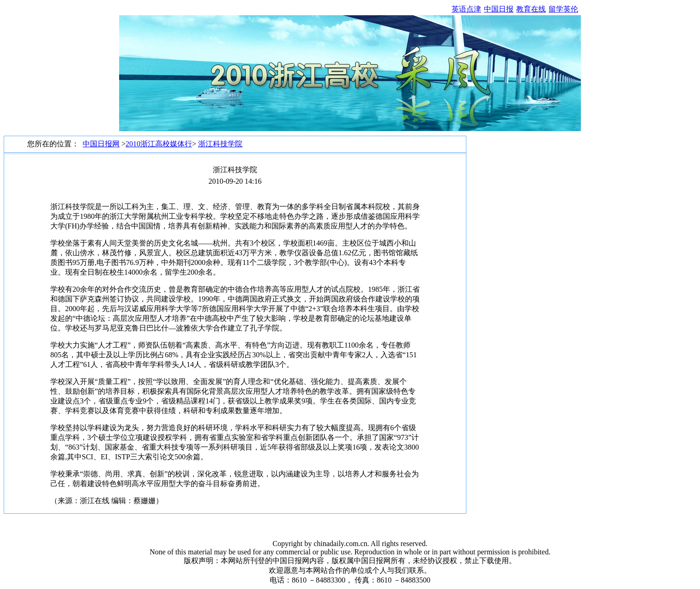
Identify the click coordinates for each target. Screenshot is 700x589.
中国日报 (499, 9)
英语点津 (466, 9)
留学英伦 (563, 9)
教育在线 (531, 9)
